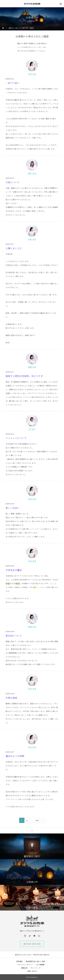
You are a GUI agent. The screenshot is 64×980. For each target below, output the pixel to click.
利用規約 (19, 961)
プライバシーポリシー (25, 965)
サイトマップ (35, 968)
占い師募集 (40, 965)
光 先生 (32, 429)
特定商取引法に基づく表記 (35, 961)
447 (37, 820)
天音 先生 (32, 74)
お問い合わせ (32, 971)
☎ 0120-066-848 (32, 944)
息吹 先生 (32, 173)
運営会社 (24, 968)
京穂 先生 (32, 367)
